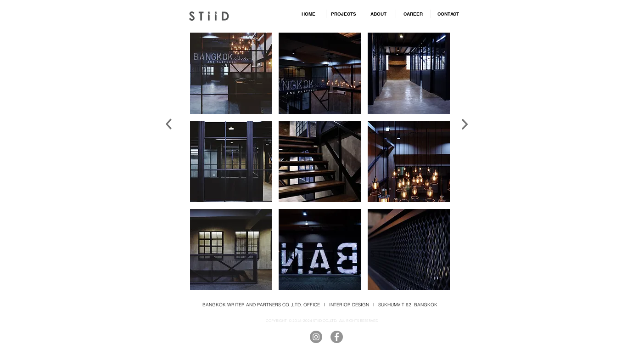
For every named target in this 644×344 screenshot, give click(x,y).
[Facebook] (337, 337)
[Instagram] (316, 337)
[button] (231, 73)
